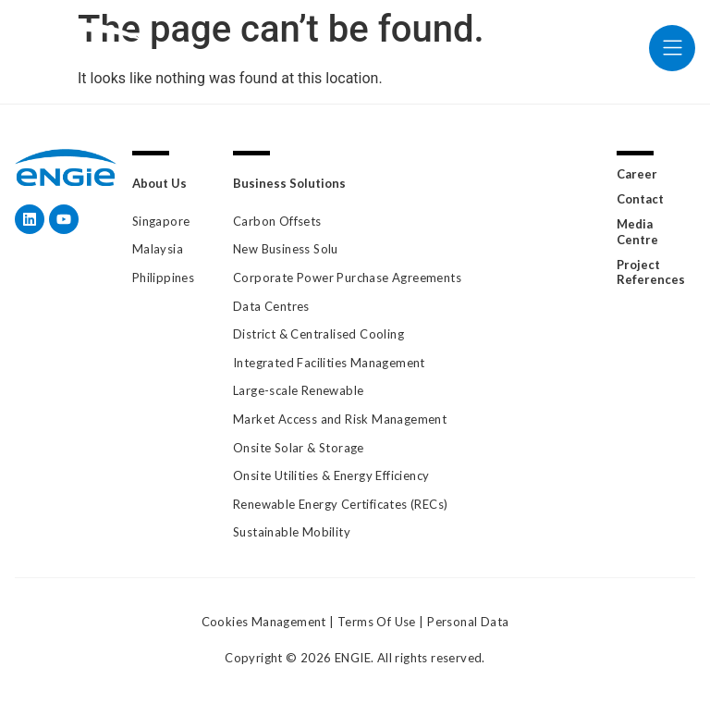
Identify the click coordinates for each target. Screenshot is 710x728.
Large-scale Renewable (298, 390)
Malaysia (158, 249)
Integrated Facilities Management (329, 363)
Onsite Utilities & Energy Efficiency (331, 475)
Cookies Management (264, 622)
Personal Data (468, 622)
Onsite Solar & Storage (299, 448)
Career (637, 174)
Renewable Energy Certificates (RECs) (340, 504)
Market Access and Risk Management (340, 419)
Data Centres (271, 306)
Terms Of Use (377, 622)
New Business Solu (286, 249)
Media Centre (637, 232)
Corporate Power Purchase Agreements (347, 278)
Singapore (161, 221)
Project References (651, 272)
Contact (640, 199)
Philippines (163, 278)
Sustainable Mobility (292, 532)
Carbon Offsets (277, 221)
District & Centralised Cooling (318, 334)
